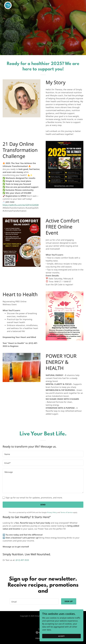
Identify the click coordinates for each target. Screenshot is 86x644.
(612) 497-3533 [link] (22, 560)
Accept (62, 636)
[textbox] (43, 454)
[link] (8, 2)
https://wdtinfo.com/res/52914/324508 (21, 205)
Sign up (69, 601)
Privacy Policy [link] (52, 512)
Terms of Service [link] (67, 512)
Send (43, 505)
